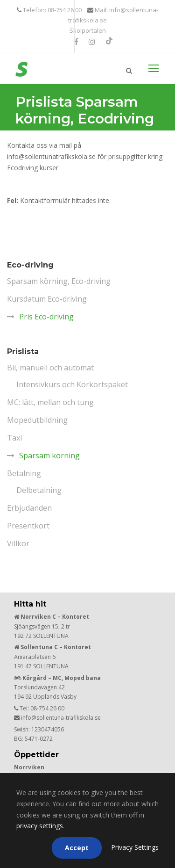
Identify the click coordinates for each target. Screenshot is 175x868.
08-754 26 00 (47, 708)
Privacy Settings (135, 847)
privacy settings (40, 826)
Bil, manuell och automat (50, 368)
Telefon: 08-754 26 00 (52, 10)
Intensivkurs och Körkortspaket (72, 384)
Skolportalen (88, 30)
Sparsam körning (49, 456)
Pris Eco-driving (46, 317)
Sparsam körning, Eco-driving (59, 281)
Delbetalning (39, 490)
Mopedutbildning (37, 420)
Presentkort (28, 526)
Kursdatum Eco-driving (47, 299)
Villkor (18, 543)
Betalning (24, 473)
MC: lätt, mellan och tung (50, 402)
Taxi (14, 438)
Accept (77, 848)
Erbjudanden (29, 508)
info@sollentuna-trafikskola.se (61, 718)
